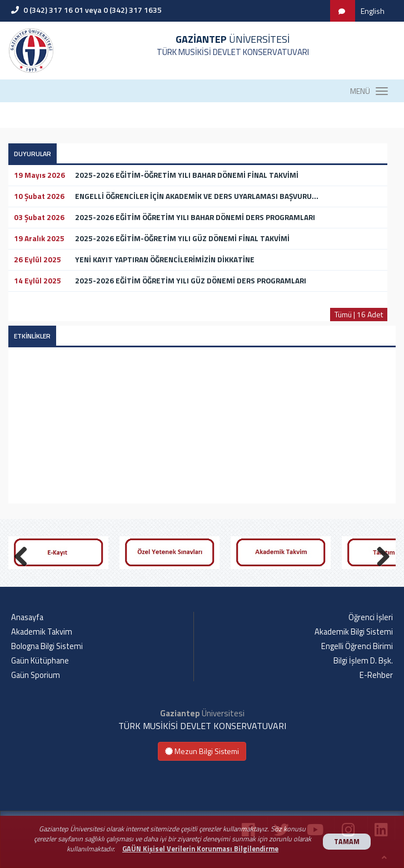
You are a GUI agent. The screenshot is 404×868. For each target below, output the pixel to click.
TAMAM (347, 842)
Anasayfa (27, 617)
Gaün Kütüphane (40, 661)
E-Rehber (376, 675)
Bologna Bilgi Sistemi (47, 646)
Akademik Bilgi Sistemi (354, 632)
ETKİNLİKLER (32, 336)
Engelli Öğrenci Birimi (357, 646)
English (373, 11)
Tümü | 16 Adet (359, 314)
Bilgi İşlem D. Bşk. (363, 661)
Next (379, 554)
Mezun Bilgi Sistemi (202, 751)
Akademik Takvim (42, 632)
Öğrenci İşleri (371, 617)
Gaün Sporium (36, 675)
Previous (25, 554)
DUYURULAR (33, 154)
